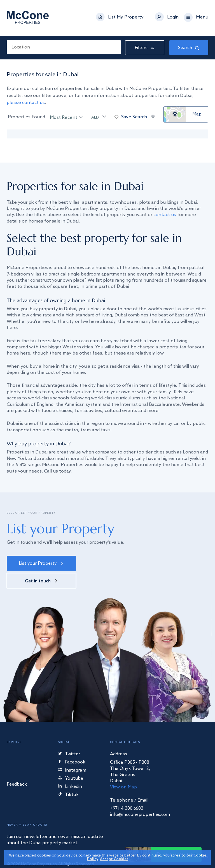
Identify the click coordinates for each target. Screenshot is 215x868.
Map (197, 114)
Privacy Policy (59, 840)
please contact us (26, 103)
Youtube (71, 762)
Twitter (69, 738)
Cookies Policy (88, 840)
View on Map (124, 770)
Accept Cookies (114, 859)
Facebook (72, 746)
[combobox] (64, 47)
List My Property (126, 18)
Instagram (72, 754)
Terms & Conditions (25, 840)
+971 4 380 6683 (127, 792)
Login (173, 18)
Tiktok (68, 778)
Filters (145, 48)
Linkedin (70, 770)
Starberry (196, 840)
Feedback (17, 768)
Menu (202, 18)
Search (189, 48)
